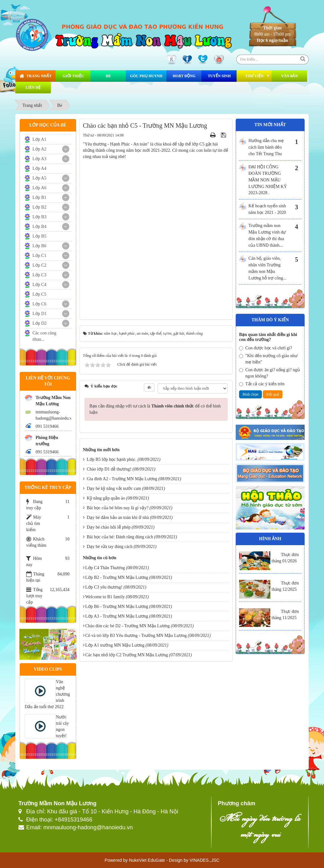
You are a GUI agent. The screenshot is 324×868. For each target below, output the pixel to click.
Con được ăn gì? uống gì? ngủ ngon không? (270, 373)
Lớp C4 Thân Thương (105, 568)
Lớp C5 (39, 294)
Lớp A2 (39, 149)
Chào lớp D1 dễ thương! (109, 469)
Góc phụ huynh (146, 76)
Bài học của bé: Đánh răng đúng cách (120, 537)
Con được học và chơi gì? (266, 348)
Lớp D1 (39, 314)
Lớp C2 (39, 265)
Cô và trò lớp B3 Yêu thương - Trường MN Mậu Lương (136, 636)
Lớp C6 (39, 304)
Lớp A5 (39, 178)
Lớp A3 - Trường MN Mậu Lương (117, 616)
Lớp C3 (39, 275)
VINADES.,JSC (204, 860)
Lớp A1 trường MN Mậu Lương (115, 645)
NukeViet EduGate (147, 860)
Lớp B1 (39, 197)
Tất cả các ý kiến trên (262, 384)
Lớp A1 (39, 139)
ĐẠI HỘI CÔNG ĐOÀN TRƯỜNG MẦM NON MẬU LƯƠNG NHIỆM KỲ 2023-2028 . (268, 180)
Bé (108, 76)
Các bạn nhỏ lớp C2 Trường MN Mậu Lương (127, 655)
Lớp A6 (39, 188)
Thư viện (254, 76)
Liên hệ (33, 87)
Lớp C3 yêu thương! (104, 587)
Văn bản (289, 76)
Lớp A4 (39, 168)
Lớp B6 (39, 246)
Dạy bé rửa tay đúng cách (110, 547)
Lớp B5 (39, 236)
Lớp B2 (39, 207)
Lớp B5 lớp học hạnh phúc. (112, 459)
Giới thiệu (73, 76)
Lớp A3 (39, 159)
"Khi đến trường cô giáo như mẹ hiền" (268, 359)
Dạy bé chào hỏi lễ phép (109, 527)
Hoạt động (184, 76)
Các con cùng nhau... (44, 336)
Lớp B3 (39, 217)
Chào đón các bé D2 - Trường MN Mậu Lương (128, 626)
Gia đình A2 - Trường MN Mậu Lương (122, 479)
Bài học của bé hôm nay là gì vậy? (118, 508)
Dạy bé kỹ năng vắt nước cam (114, 488)
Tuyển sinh (219, 76)
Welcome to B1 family (105, 597)
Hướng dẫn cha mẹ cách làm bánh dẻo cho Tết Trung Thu (266, 147)
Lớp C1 (39, 256)
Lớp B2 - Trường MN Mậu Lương (117, 577)
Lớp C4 (39, 285)
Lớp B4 (39, 227)
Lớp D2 (39, 323)
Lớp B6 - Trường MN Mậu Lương (117, 607)
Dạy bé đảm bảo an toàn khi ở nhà (118, 518)
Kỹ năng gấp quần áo (106, 498)
